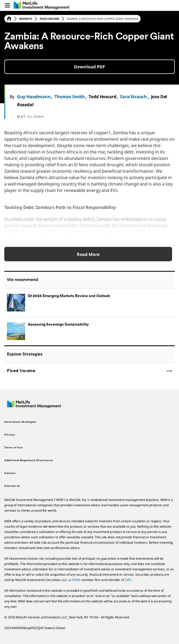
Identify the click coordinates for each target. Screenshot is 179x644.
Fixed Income (49, 19)
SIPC (128, 580)
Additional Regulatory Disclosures (29, 461)
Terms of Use (13, 448)
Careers (10, 473)
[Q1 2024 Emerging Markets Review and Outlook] (89, 303)
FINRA (76, 580)
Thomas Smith (70, 97)
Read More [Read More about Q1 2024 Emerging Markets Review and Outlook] (88, 254)
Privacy (10, 435)
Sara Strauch (134, 97)
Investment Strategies (20, 422)
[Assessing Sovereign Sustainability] (89, 331)
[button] (7, 5)
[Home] (9, 19)
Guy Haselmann (34, 97)
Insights (26, 19)
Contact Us (12, 486)
